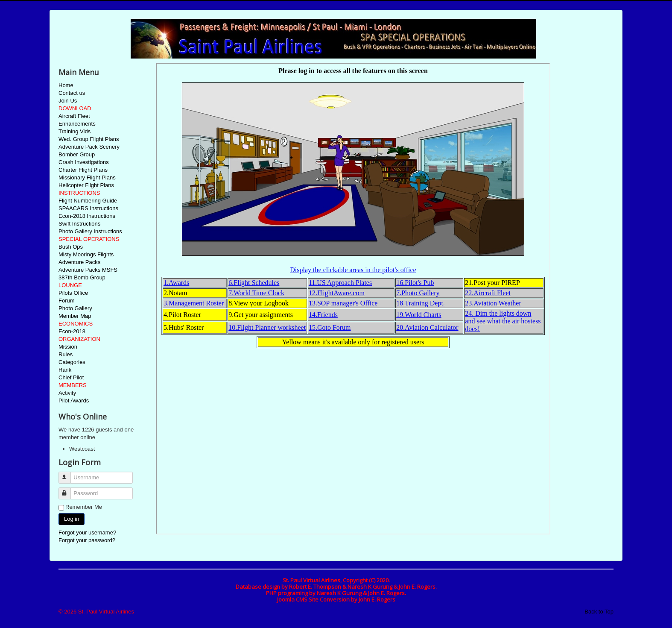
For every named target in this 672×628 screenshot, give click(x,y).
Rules (66, 354)
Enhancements (77, 124)
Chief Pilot (71, 377)
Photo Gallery (75, 308)
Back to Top (599, 612)
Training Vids (75, 131)
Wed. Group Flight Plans (89, 139)
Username (69, 474)
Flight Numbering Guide (88, 201)
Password (69, 490)
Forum (67, 301)
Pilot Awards (74, 401)
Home (66, 85)
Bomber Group (77, 154)
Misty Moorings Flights (86, 254)
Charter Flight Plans (83, 170)
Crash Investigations (84, 162)
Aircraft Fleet (74, 116)
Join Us (68, 101)
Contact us (72, 93)
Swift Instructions (79, 224)
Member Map (75, 316)
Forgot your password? (87, 540)
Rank (65, 370)
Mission (68, 347)
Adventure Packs (79, 262)
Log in (72, 519)
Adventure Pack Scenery (89, 147)
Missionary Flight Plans (87, 178)
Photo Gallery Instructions (90, 231)
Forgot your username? (87, 533)
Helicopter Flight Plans (86, 185)
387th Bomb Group (82, 277)
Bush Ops (71, 247)
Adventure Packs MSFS (88, 270)
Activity (67, 393)
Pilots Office (73, 293)
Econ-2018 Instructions (87, 216)
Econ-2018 (72, 331)
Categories (72, 362)
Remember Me (84, 507)
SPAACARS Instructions (88, 208)
